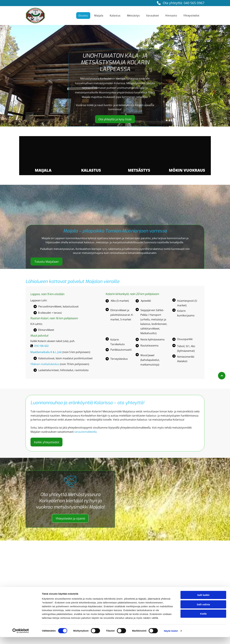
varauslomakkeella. (86, 433)
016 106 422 (41, 347)
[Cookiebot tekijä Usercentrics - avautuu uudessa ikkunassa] (21, 638)
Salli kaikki (203, 602)
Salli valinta (203, 611)
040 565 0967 (194, 3)
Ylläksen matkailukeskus (45, 365)
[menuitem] (84, 16)
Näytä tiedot (171, 638)
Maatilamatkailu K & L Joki (46, 353)
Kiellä (203, 621)
